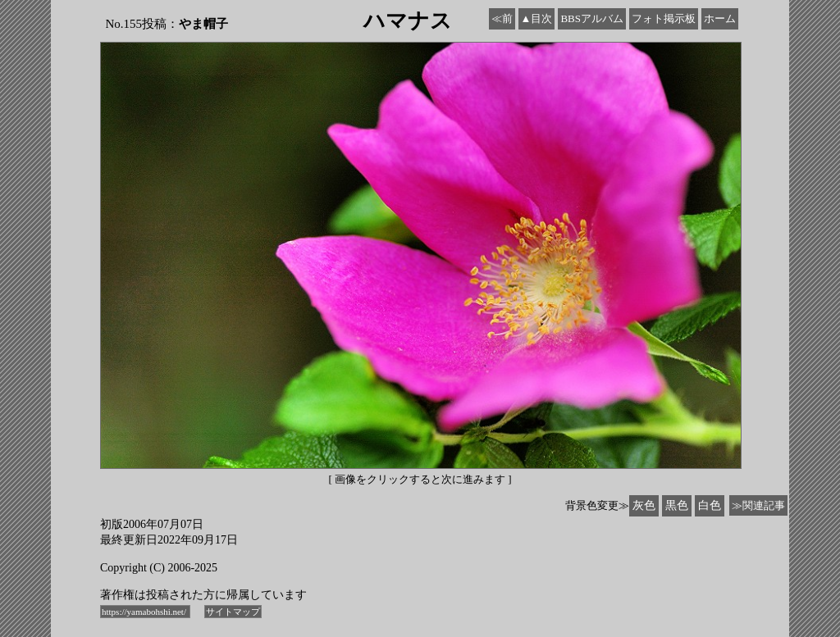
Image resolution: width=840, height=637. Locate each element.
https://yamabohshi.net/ (145, 612)
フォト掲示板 (664, 18)
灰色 (644, 505)
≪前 (502, 18)
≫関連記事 (758, 505)
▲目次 (537, 18)
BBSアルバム (592, 18)
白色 (710, 505)
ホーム (720, 18)
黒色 (677, 505)
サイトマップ (233, 612)
